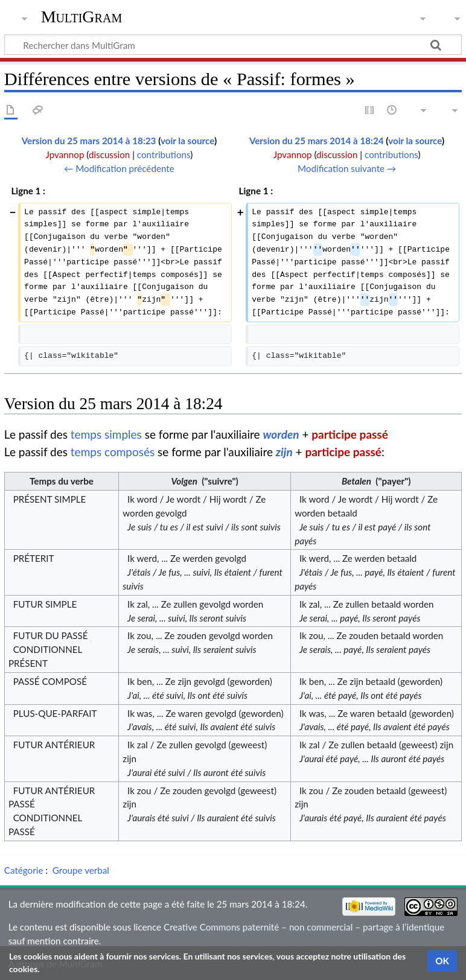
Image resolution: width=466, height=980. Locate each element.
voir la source (187, 141)
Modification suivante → (347, 168)
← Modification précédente (119, 168)
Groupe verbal (81, 870)
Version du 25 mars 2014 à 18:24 (317, 141)
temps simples (106, 434)
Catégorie (24, 870)
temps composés (113, 452)
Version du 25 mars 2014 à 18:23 (89, 141)
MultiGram (82, 17)
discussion (109, 154)
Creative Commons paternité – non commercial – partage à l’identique (304, 927)
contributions (164, 154)
